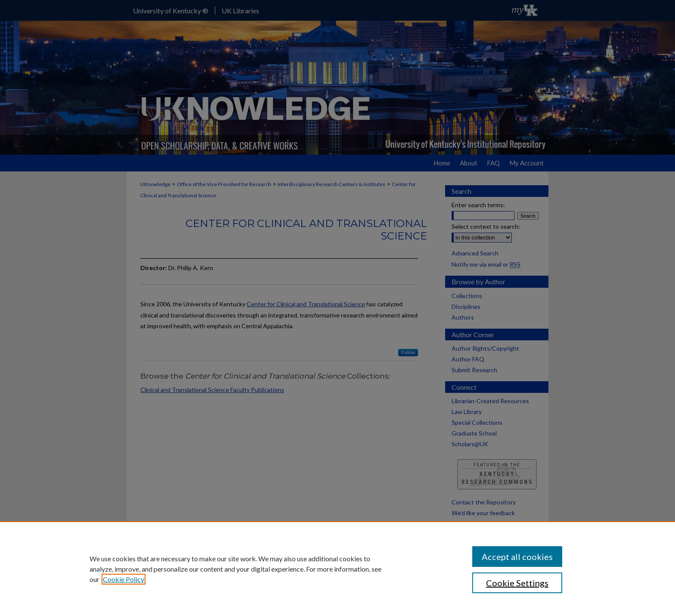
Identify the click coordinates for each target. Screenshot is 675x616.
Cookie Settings (517, 583)
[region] (337, 569)
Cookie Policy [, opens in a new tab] (124, 579)
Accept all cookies (517, 557)
